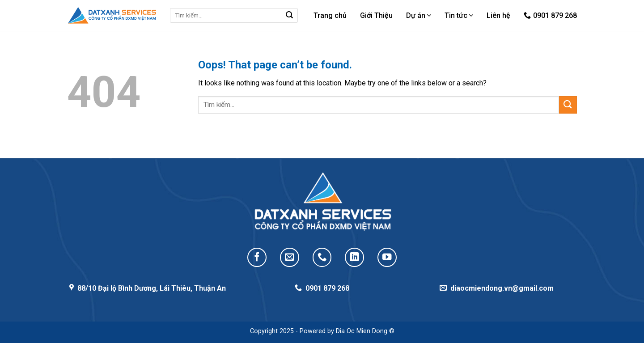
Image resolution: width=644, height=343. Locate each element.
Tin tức (459, 16)
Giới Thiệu (376, 15)
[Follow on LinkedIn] (354, 257)
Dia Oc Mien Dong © (365, 331)
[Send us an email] (290, 257)
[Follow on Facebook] (257, 257)
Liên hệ (498, 15)
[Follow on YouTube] (387, 257)
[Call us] (322, 257)
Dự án (419, 16)
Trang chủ (330, 15)
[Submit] (289, 16)
